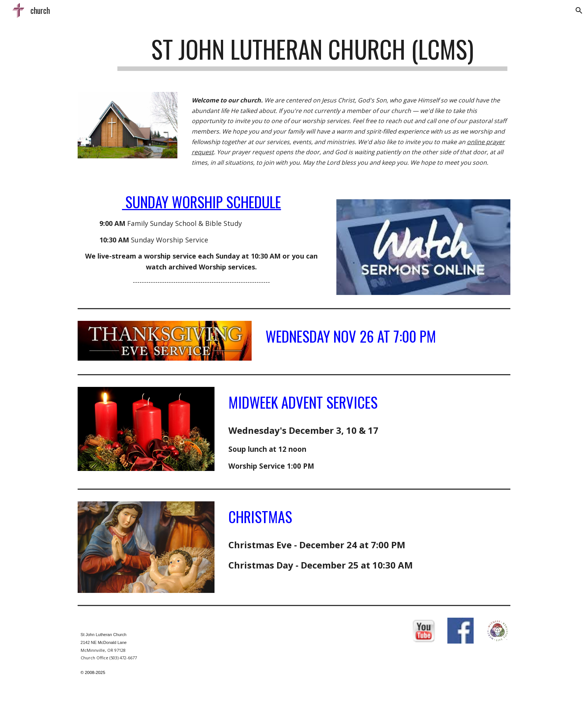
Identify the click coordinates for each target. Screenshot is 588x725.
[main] (312, 53)
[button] (579, 11)
